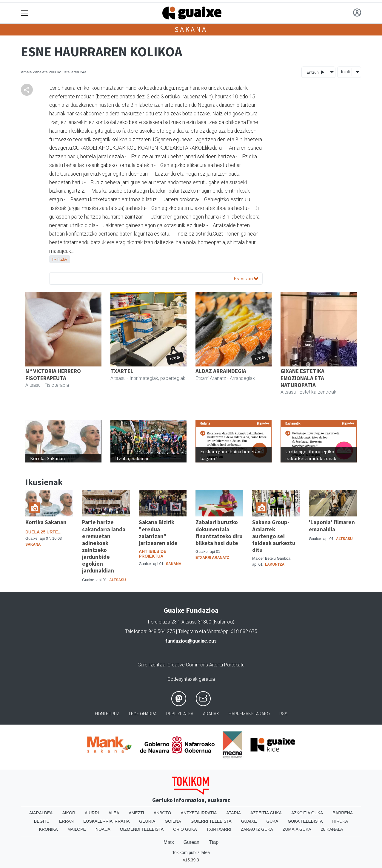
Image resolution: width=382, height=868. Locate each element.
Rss (283, 714)
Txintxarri (219, 829)
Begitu (42, 821)
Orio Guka (185, 829)
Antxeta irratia (199, 813)
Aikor (69, 813)
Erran (66, 821)
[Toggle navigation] (25, 13)
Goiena (173, 821)
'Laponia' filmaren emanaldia (332, 526)
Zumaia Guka (297, 829)
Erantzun (246, 278)
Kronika (48, 829)
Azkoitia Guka (307, 813)
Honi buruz (107, 714)
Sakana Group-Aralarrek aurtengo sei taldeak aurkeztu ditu (274, 536)
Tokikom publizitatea (191, 852)
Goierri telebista (211, 821)
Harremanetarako (249, 714)
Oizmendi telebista (142, 829)
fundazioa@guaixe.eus (191, 641)
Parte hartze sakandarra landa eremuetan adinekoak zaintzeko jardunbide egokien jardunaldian (104, 546)
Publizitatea (180, 714)
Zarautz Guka (257, 829)
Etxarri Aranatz (212, 558)
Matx (169, 842)
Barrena (343, 813)
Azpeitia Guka (266, 813)
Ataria (234, 813)
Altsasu (118, 580)
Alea (114, 813)
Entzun (315, 72)
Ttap (214, 842)
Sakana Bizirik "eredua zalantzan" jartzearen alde (158, 532)
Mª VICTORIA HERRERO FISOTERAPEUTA (53, 374)
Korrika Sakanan (46, 522)
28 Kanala (332, 829)
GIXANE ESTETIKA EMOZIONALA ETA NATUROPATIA (302, 378)
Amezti (136, 813)
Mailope (77, 829)
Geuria (147, 821)
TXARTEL (122, 371)
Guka (272, 821)
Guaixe (249, 821)
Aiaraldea (41, 813)
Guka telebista (305, 821)
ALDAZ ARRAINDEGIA (221, 371)
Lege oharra (143, 714)
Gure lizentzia (151, 665)
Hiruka (340, 821)
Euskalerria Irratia (106, 821)
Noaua (103, 829)
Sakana (191, 29)
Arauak (211, 714)
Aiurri (92, 813)
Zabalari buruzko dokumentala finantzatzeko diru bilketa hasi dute (219, 532)
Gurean (191, 842)
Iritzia (60, 259)
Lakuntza (275, 564)
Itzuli (345, 72)
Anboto (162, 813)
